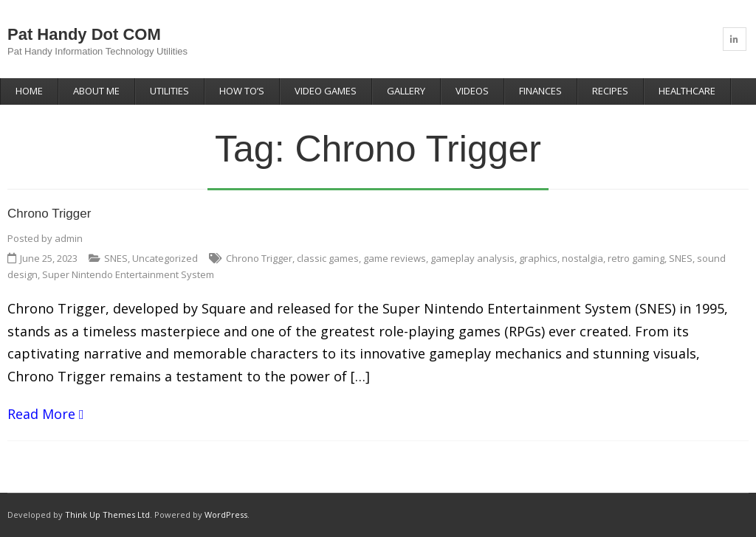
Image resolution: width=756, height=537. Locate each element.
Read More (41, 414)
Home (29, 91)
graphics (538, 258)
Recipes (610, 91)
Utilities (169, 91)
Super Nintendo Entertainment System (128, 274)
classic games (328, 258)
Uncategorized (165, 258)
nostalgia (583, 258)
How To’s (242, 91)
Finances (540, 91)
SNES (116, 258)
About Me (96, 91)
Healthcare (687, 91)
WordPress (226, 515)
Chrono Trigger (49, 214)
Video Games (326, 91)
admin (69, 238)
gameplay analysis (472, 258)
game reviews (395, 258)
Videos (472, 91)
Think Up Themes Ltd (107, 515)
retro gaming (636, 258)
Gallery (406, 91)
